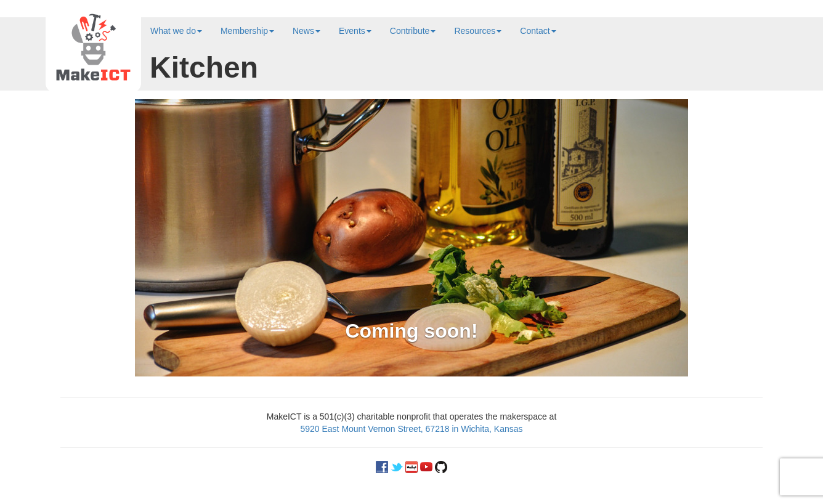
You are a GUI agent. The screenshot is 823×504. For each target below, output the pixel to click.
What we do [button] (176, 31)
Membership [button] (247, 31)
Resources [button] (478, 31)
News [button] (306, 31)
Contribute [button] (413, 31)
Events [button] (355, 31)
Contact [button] (538, 31)
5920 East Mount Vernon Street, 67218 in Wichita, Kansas (411, 429)
